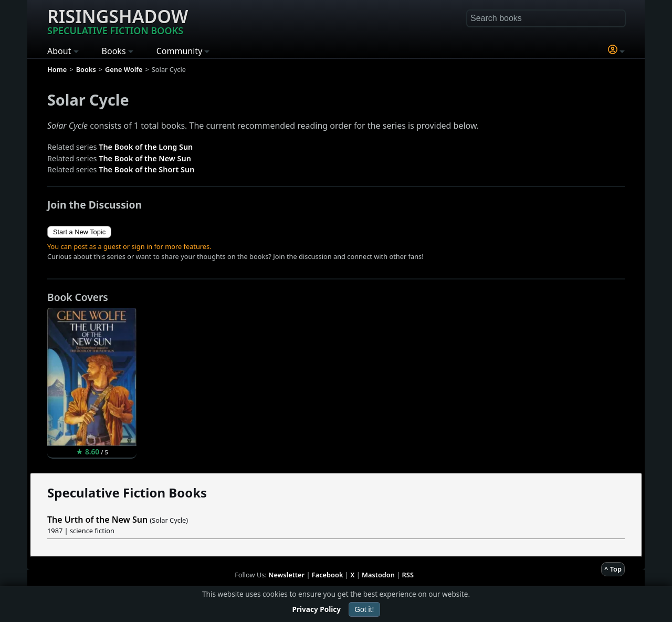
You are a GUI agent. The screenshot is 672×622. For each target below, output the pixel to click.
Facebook (328, 575)
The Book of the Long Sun (146, 147)
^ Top (613, 569)
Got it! (364, 609)
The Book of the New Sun (145, 158)
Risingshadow (118, 20)
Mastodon (378, 575)
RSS (408, 575)
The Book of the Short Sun (146, 169)
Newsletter (286, 575)
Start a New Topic (79, 232)
